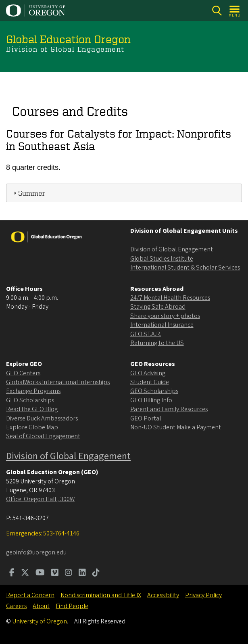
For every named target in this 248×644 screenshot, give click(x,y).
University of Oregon (40, 621)
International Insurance (162, 325)
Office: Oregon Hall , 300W (40, 499)
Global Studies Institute (162, 259)
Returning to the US (157, 343)
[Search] (217, 11)
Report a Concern (30, 595)
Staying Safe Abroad (158, 307)
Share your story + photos (165, 316)
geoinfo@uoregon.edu (36, 552)
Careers (16, 606)
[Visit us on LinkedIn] (82, 573)
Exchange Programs (33, 391)
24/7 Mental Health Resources (170, 298)
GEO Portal (146, 418)
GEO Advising (148, 373)
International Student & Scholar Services (185, 268)
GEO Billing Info (151, 400)
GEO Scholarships (30, 400)
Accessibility (163, 595)
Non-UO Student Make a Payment (176, 427)
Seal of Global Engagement (43, 436)
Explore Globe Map (32, 427)
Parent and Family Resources (169, 409)
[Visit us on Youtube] (40, 573)
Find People (72, 606)
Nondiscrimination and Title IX (101, 595)
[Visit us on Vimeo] (55, 573)
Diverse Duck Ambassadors (42, 418)
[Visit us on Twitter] (25, 573)
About (41, 606)
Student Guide (150, 382)
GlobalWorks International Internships (58, 382)
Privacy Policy (203, 595)
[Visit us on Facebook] (12, 573)
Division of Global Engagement (172, 249)
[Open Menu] (235, 11)
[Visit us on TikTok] (96, 573)
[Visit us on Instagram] (69, 573)
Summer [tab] (28, 193)
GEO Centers (23, 373)
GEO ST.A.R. (146, 334)
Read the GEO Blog (32, 409)
